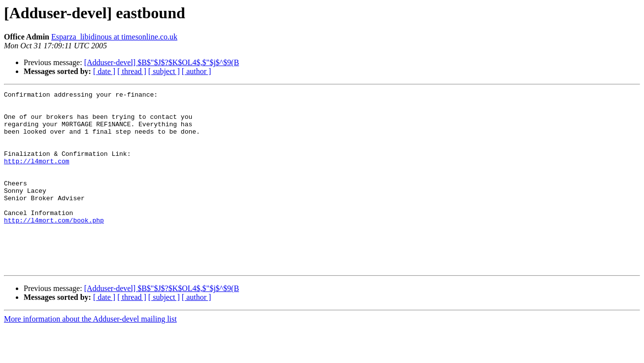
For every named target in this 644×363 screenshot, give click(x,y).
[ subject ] (164, 71)
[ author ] (197, 71)
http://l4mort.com (37, 176)
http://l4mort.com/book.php (54, 247)
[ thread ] (132, 71)
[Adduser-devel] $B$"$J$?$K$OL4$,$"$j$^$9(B (162, 62)
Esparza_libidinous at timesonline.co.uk (114, 37)
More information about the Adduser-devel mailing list (90, 354)
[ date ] (104, 71)
